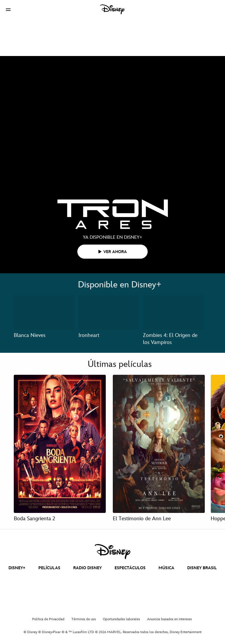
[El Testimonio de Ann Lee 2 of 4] (159, 444)
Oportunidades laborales (121, 619)
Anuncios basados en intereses (169, 619)
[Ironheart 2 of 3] (109, 312)
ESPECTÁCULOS (130, 568)
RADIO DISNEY (87, 568)
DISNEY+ (17, 568)
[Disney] (112, 9)
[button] (8, 10)
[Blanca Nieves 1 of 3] (44, 312)
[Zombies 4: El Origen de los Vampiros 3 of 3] (173, 312)
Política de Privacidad (48, 619)
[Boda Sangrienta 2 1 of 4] (60, 444)
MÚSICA (166, 568)
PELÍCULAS (49, 568)
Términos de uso (84, 619)
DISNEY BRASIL (202, 568)
